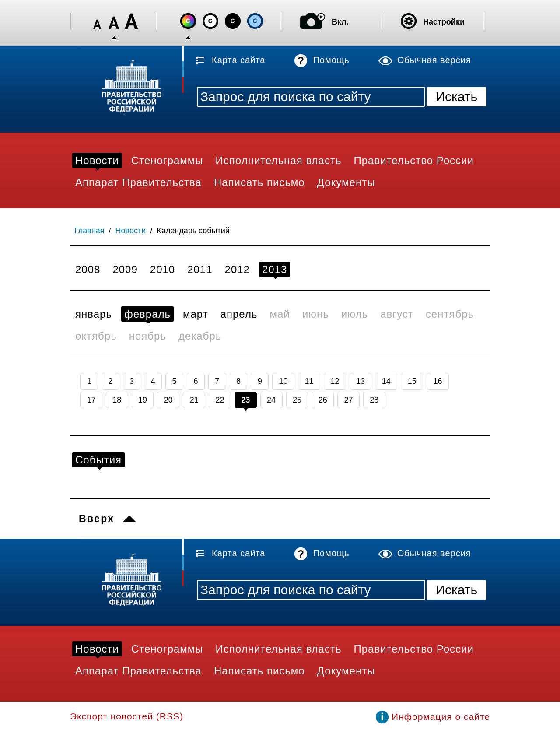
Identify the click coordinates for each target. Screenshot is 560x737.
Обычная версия (434, 60)
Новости (131, 231)
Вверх (96, 519)
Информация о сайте (441, 717)
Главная (89, 231)
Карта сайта (238, 60)
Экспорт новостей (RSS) (127, 716)
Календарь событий (193, 231)
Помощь (331, 60)
